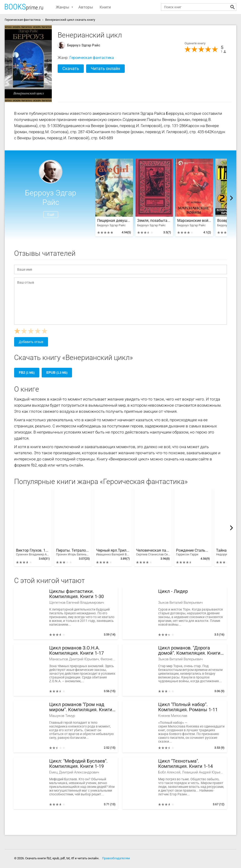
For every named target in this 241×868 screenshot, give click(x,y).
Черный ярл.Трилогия (113, 552)
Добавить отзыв (31, 342)
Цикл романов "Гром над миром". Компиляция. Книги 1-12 (81, 707)
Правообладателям (116, 858)
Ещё (51, 215)
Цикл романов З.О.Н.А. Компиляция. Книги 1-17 (76, 651)
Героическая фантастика (92, 58)
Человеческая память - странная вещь (153, 552)
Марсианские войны (194, 221)
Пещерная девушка (114, 221)
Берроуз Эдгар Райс (84, 45)
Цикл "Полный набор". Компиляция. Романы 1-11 (188, 707)
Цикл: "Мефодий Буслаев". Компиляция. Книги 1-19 (78, 764)
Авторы (86, 7)
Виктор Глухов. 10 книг (33, 552)
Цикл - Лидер (173, 591)
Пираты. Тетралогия (73, 552)
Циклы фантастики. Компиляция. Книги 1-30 (76, 594)
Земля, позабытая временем (154, 221)
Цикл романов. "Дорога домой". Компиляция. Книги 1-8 (189, 651)
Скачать (71, 68)
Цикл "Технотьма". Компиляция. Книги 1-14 (185, 764)
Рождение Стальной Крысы (193, 552)
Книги (105, 7)
